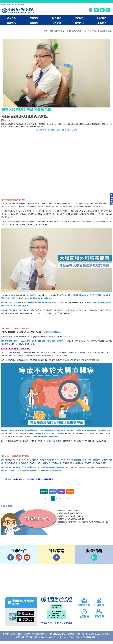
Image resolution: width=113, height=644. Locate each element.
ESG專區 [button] (11, 18)
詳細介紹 (70, 491)
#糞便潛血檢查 (72, 130)
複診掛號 (53, 491)
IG (19, 557)
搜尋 (90, 10)
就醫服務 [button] (34, 18)
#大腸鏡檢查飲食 (60, 130)
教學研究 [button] (79, 23)
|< (45, 498)
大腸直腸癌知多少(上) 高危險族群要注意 (71, 519)
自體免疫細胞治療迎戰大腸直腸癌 (68, 510)
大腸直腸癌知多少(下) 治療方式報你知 (70, 516)
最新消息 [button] (11, 23)
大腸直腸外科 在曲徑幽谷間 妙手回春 (70, 513)
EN (108, 10)
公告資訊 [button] (57, 23)
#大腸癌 (39, 130)
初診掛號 (44, 491)
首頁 (46, 31)
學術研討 (61, 491)
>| (67, 498)
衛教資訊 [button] (34, 23)
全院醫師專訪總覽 (73, 31)
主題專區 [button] (102, 23)
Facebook (11, 557)
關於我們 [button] (102, 18)
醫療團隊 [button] (57, 18)
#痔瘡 (44, 130)
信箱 (94, 557)
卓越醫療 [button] (79, 18)
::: (2, 2)
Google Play (26, 614)
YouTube (27, 557)
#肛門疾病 (50, 130)
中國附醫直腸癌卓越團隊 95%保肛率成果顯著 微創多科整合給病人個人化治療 (82, 523)
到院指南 (56, 557)
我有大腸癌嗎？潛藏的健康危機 (98, 31)
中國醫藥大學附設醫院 (56, 599)
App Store (26, 619)
